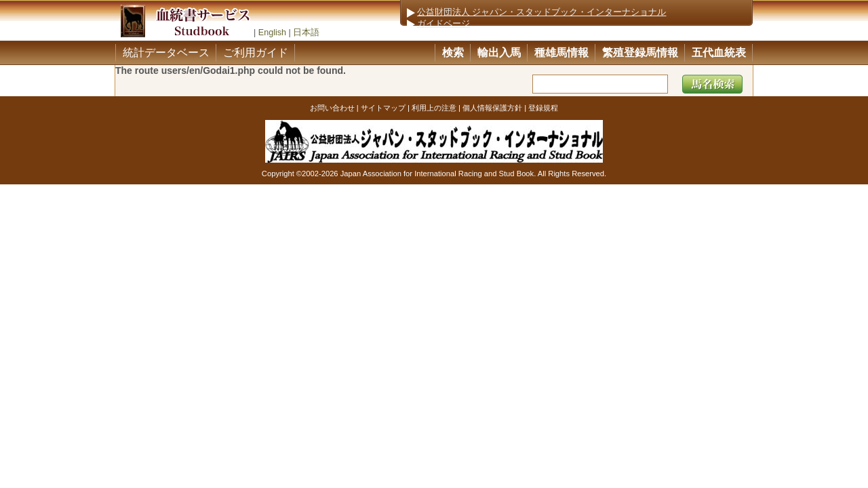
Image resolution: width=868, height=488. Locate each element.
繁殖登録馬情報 (640, 53)
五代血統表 (719, 53)
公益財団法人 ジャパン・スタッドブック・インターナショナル (542, 12)
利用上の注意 (434, 108)
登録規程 (543, 108)
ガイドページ (443, 24)
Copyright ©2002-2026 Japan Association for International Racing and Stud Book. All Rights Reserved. (434, 174)
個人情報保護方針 (492, 108)
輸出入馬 (499, 53)
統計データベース (166, 53)
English (272, 33)
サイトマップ (383, 108)
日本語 (306, 33)
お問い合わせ (332, 108)
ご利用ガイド (256, 53)
